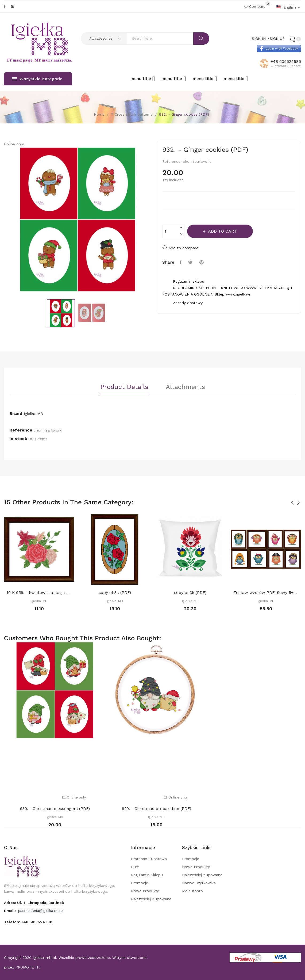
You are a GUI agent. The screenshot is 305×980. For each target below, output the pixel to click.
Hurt (135, 867)
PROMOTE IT (27, 967)
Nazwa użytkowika (199, 883)
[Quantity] (170, 231)
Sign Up (277, 39)
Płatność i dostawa (149, 859)
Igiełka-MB (33, 414)
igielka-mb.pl (45, 958)
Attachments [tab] (185, 387)
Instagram (13, 6)
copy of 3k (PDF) (115, 593)
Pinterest (202, 262)
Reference (21, 430)
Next (153, 221)
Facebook (5, 6)
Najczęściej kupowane (151, 899)
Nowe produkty (145, 891)
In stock (18, 439)
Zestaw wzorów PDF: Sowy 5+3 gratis (266, 593)
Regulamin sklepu (147, 875)
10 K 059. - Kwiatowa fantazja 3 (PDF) (39, 593)
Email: (10, 911)
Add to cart (222, 231)
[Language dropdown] (289, 7)
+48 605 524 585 (37, 922)
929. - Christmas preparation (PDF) (157, 809)
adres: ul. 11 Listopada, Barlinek (34, 903)
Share (181, 262)
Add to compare (180, 247)
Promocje (140, 883)
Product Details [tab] (124, 387)
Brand (16, 413)
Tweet (191, 262)
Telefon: (29, 922)
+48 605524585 (286, 62)
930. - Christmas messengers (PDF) (55, 809)
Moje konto (192, 891)
